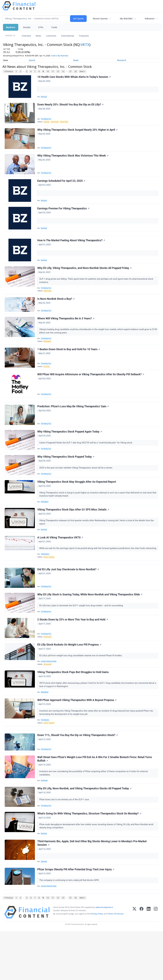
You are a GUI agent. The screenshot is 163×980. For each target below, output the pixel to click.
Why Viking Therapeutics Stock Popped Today (66, 478)
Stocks (27, 27)
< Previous (8, 71)
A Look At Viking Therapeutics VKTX (61, 563)
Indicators (150, 19)
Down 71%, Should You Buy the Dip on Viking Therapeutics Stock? (78, 774)
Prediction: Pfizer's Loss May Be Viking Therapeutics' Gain (74, 425)
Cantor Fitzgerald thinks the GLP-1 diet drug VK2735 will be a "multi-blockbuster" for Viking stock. (87, 463)
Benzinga (45, 97)
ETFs (41, 27)
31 (70, 71)
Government (56, 123)
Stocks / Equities (50, 583)
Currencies (51, 36)
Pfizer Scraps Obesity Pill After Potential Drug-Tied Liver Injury (76, 916)
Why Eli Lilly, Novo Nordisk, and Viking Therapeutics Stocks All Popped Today (85, 830)
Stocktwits (45, 821)
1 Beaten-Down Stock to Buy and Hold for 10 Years (69, 364)
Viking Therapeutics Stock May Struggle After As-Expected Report (77, 504)
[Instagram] (156, 961)
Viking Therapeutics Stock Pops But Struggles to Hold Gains (73, 707)
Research (122, 60)
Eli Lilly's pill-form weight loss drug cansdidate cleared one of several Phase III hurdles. (81, 688)
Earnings (47, 123)
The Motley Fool (47, 120)
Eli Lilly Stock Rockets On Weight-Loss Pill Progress (70, 677)
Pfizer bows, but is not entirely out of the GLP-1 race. (65, 841)
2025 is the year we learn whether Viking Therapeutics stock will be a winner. (77, 489)
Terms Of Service (116, 962)
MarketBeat (45, 524)
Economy (47, 382)
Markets (11, 27)
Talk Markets (46, 580)
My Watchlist (126, 19)
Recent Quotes (100, 19)
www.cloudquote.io (104, 956)
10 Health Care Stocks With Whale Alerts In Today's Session (74, 77)
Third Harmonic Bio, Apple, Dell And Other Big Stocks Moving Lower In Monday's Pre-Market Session (92, 888)
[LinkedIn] (149, 961)
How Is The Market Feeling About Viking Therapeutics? (72, 249)
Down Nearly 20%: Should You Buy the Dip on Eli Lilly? (71, 106)
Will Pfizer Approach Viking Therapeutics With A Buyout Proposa (77, 736)
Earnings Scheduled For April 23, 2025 (62, 186)
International (67, 36)
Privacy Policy (97, 962)
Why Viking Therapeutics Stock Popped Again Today (70, 452)
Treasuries (84, 36)
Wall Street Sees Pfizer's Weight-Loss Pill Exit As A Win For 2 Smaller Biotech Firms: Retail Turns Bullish (95, 799)
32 (76, 71)
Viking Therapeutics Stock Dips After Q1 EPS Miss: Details (74, 534)
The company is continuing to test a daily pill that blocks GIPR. (70, 926)
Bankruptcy (48, 355)
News (38, 36)
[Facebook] (141, 961)
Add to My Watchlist (65, 56)
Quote (32, 60)
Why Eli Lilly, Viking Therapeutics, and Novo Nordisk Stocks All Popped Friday (85, 278)
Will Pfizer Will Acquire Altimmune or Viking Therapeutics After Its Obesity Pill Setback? (91, 391)
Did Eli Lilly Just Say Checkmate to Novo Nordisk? (69, 598)
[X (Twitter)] (134, 961)
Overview (26, 36)
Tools (54, 27)
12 (58, 71)
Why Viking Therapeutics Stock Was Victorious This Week (73, 160)
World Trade (66, 123)
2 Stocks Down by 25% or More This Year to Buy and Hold (73, 651)
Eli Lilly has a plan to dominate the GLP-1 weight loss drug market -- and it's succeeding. (82, 635)
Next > (82, 71)
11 (53, 71)
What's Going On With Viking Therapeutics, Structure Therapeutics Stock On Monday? (90, 857)
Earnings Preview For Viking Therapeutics (64, 215)
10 (48, 71)
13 (63, 71)
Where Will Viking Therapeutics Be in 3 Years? (66, 332)
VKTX (85, 44)
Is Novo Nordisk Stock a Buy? (56, 311)
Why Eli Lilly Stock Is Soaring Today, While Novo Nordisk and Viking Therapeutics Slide (90, 624)
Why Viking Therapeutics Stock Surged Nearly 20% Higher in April (78, 132)
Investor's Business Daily (50, 694)
